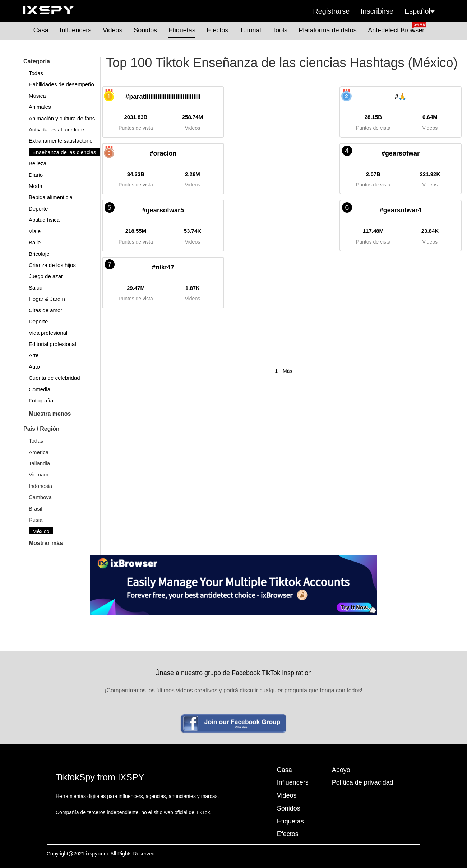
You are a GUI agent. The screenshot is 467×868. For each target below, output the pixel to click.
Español (420, 11)
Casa (41, 30)
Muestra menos (50, 414)
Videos (113, 30)
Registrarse (331, 11)
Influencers (75, 30)
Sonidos (145, 30)
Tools (280, 30)
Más (287, 371)
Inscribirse (377, 11)
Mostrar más (46, 543)
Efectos (217, 30)
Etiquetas (182, 30)
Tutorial (250, 30)
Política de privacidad (363, 782)
